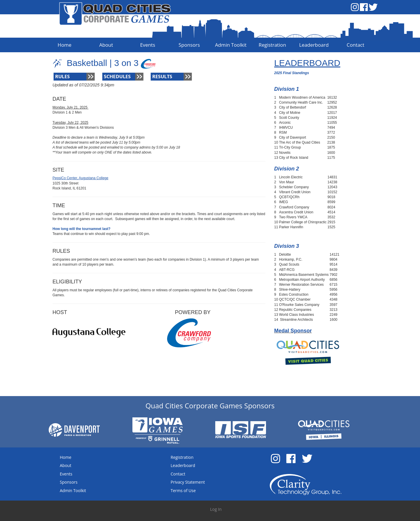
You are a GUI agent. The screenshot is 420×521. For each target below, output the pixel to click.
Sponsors (69, 482)
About (65, 465)
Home (66, 457)
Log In (216, 509)
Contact (178, 474)
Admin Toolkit (73, 490)
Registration (182, 457)
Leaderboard (183, 465)
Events (66, 474)
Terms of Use (183, 490)
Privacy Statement (188, 482)
